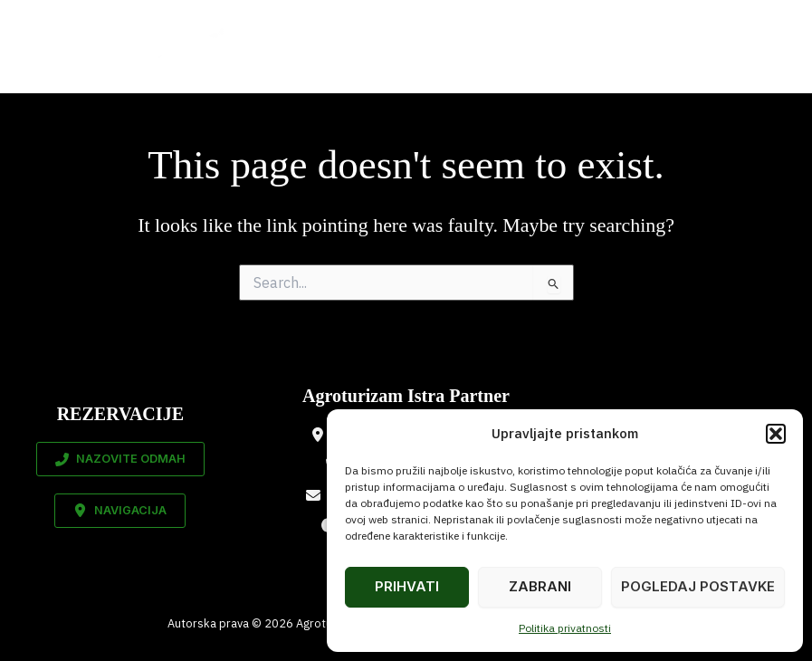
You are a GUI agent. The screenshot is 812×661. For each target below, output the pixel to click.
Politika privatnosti (565, 628)
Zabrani (540, 586)
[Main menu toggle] (765, 47)
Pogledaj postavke (698, 586)
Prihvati (407, 586)
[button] (776, 434)
